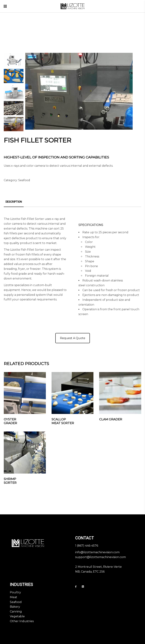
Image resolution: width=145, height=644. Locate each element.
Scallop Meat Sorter (63, 421)
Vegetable (17, 616)
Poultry (15, 592)
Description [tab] (14, 202)
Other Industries (22, 621)
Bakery (15, 607)
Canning (16, 612)
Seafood (24, 180)
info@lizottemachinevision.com (97, 552)
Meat (14, 597)
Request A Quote (73, 338)
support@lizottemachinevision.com (101, 557)
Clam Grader (111, 419)
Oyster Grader (10, 421)
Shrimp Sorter (10, 481)
